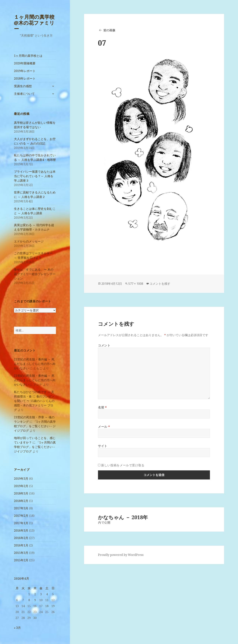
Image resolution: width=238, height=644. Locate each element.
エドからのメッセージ (29, 241)
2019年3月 (21, 479)
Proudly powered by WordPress (121, 555)
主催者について (24, 94)
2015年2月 (21, 560)
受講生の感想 (23, 86)
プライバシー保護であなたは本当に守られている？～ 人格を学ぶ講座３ (35, 176)
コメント (104, 345)
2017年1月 (21, 523)
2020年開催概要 (25, 63)
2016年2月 (21, 538)
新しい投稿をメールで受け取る (123, 465)
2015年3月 (21, 553)
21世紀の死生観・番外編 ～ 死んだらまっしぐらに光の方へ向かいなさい (35, 364)
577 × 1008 (136, 284)
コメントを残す (160, 284)
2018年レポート (25, 78)
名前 (102, 407)
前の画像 (109, 30)
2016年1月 (21, 545)
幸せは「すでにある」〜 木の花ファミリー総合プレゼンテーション (35, 274)
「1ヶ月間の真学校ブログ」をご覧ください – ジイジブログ (35, 426)
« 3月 (17, 628)
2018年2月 (21, 501)
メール (104, 427)
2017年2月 (21, 516)
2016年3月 (21, 530)
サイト (103, 446)
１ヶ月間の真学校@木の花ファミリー (34, 23)
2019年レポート (25, 71)
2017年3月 (21, 508)
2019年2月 (21, 486)
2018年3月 (21, 493)
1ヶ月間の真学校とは (28, 56)
